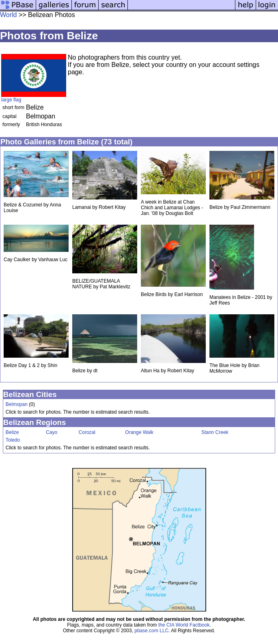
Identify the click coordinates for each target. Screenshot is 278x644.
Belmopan (17, 404)
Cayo (52, 432)
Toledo (13, 440)
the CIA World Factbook (184, 625)
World (9, 15)
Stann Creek (215, 432)
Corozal (87, 432)
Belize (12, 432)
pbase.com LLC (151, 631)
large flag (11, 100)
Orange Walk (139, 432)
